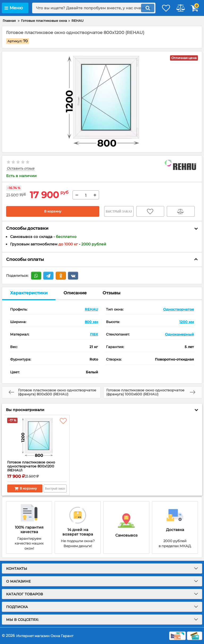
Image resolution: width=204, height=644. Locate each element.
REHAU (91, 309)
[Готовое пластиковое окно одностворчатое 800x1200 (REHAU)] (37, 438)
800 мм (91, 322)
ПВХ (94, 334)
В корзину (53, 212)
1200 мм (187, 322)
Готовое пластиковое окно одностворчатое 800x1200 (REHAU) (33, 467)
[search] (87, 8)
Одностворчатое (178, 309)
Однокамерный (179, 334)
